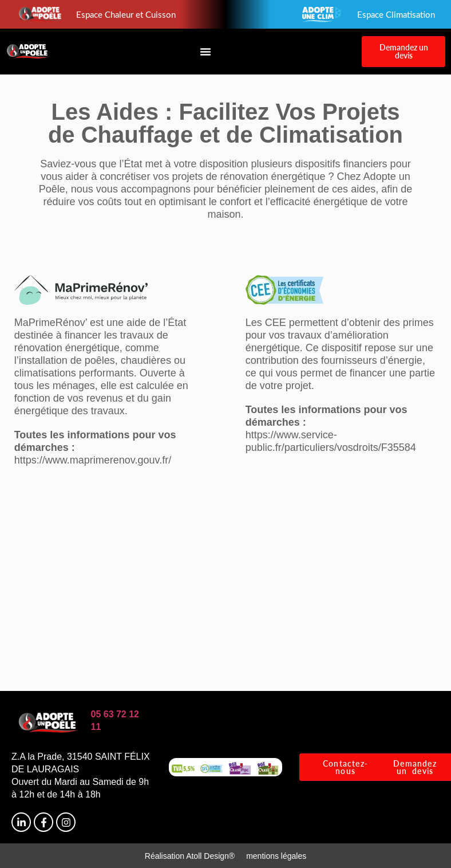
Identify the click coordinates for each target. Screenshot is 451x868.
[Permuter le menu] (205, 52)
